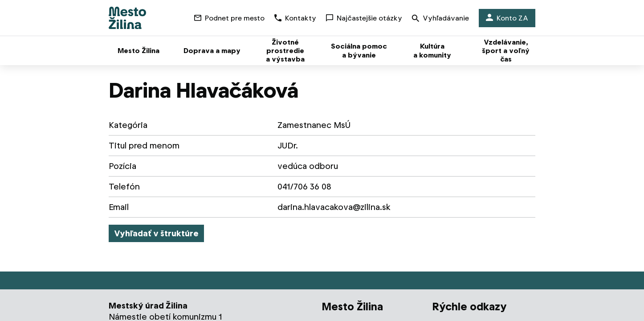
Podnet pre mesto (229, 18)
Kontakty (295, 18)
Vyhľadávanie (440, 19)
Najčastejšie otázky (364, 18)
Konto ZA (507, 18)
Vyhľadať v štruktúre (156, 233)
